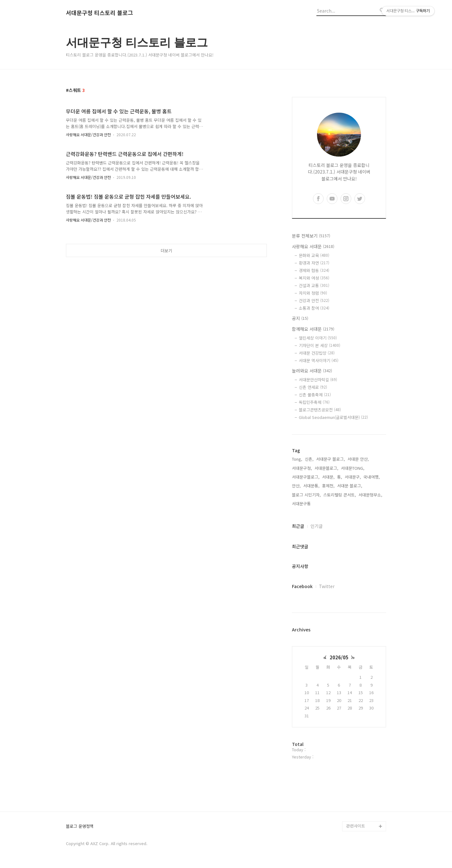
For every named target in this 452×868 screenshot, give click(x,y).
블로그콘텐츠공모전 (320, 410)
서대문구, (353, 477)
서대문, (328, 477)
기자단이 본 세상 (320, 345)
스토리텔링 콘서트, (340, 495)
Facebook (302, 586)
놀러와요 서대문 (312, 371)
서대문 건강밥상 (317, 353)
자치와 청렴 (313, 293)
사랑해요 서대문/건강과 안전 (88, 134)
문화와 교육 (314, 255)
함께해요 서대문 (313, 329)
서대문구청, (302, 468)
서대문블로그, (326, 468)
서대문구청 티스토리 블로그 (100, 13)
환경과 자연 (314, 263)
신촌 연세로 (313, 387)
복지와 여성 (314, 278)
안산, (296, 486)
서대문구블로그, (306, 477)
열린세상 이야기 (318, 338)
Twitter (327, 586)
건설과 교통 (314, 285)
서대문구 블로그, (331, 459)
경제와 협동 (314, 270)
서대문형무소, (370, 495)
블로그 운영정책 (80, 826)
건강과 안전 (314, 300)
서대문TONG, (353, 468)
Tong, (297, 459)
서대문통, (311, 486)
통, (340, 477)
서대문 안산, (358, 459)
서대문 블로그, (350, 486)
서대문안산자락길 (318, 380)
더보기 (166, 251)
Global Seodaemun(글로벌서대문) (333, 417)
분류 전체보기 (311, 236)
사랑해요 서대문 (313, 246)
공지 (300, 318)
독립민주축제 (314, 402)
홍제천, (328, 486)
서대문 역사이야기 (319, 360)
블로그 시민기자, (306, 495)
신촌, (309, 459)
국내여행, (372, 477)
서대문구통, (302, 504)
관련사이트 (356, 826)
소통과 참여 (314, 308)
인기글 (317, 526)
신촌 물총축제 (315, 395)
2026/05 (339, 657)
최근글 (298, 526)
